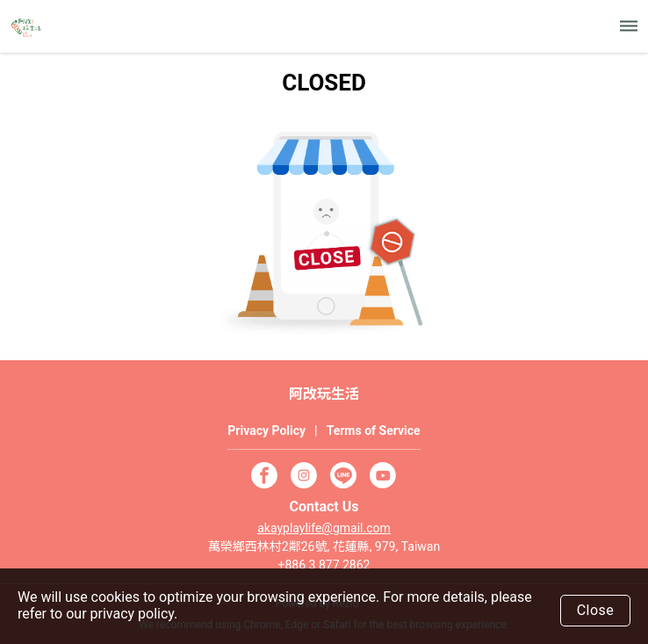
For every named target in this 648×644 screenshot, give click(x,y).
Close (596, 610)
